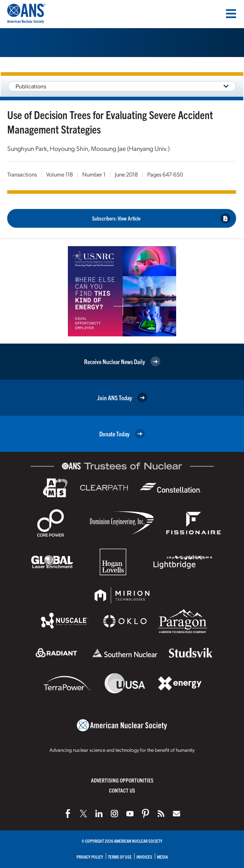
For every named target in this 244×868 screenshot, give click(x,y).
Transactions (22, 174)
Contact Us (122, 790)
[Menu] (231, 14)
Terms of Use (120, 857)
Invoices (144, 857)
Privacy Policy (90, 857)
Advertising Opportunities (122, 780)
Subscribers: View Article (161, 218)
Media (162, 857)
